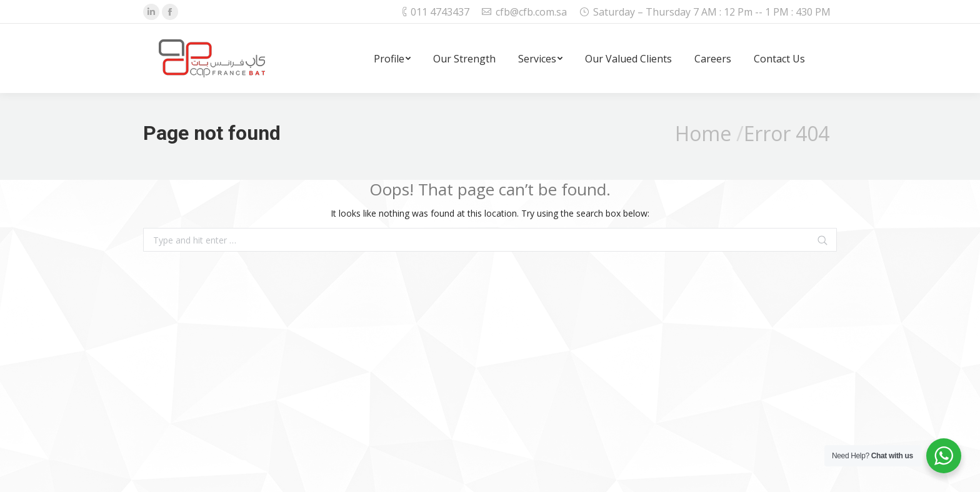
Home (703, 133)
